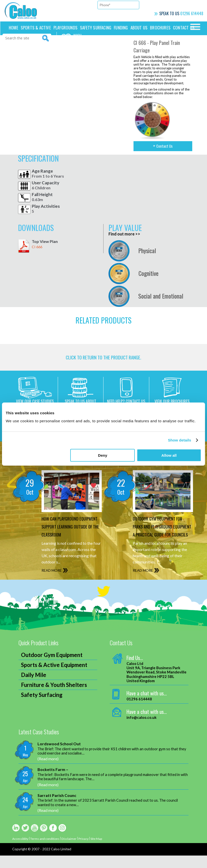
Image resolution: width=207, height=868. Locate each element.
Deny (103, 455)
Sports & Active (36, 28)
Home (13, 28)
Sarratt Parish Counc (57, 808)
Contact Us (166, 146)
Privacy (88, 851)
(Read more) (48, 771)
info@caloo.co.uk (141, 730)
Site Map (101, 851)
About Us (139, 28)
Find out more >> (125, 234)
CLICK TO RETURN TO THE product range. (103, 360)
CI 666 (37, 247)
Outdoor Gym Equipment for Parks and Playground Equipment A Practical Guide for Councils (163, 535)
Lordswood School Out (59, 756)
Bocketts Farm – (53, 782)
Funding (121, 28)
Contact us (184, 28)
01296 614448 (192, 13)
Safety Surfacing (96, 28)
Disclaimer (73, 851)
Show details (180, 440)
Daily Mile (34, 687)
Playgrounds (65, 28)
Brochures (160, 28)
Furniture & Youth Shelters (54, 697)
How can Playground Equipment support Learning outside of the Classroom (68, 535)
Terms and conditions (47, 851)
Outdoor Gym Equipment (52, 667)
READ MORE (53, 583)
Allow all (169, 455)
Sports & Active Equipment (54, 677)
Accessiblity (21, 851)
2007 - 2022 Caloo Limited (51, 862)
